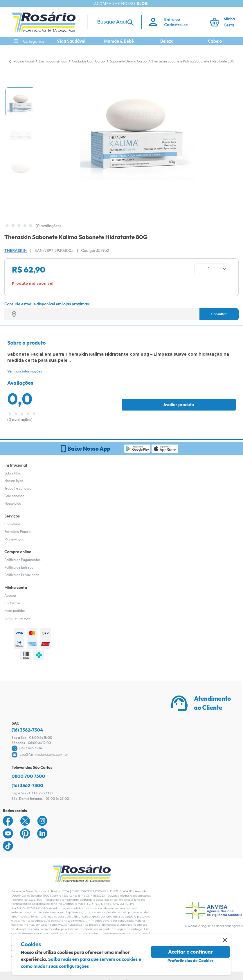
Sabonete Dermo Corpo (129, 61)
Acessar (10, 595)
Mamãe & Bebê (119, 41)
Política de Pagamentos (22, 560)
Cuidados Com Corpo (89, 61)
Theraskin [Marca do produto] (16, 250)
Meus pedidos (15, 611)
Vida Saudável (71, 41)
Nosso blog (13, 503)
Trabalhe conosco (18, 488)
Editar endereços (18, 618)
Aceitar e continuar (191, 952)
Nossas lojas (14, 481)
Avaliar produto (179, 405)
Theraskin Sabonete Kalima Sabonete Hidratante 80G (193, 61)
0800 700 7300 (28, 776)
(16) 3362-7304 (27, 730)
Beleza (167, 41)
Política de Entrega (19, 567)
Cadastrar (12, 603)
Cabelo (215, 41)
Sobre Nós (12, 473)
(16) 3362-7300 (27, 785)
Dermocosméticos (53, 61)
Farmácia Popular (18, 532)
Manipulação (14, 539)
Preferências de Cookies (191, 961)
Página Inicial (24, 61)
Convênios (12, 524)
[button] (20, 102)
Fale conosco (14, 496)
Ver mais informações (25, 371)
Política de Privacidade (22, 575)
